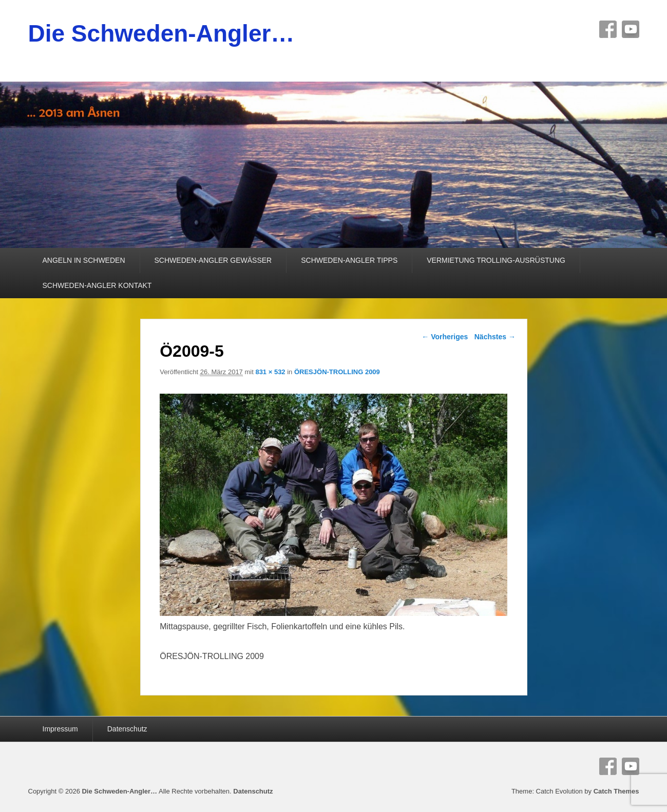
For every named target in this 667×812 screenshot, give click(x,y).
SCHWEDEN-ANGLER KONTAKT (97, 285)
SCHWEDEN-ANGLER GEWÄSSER (213, 260)
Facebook (608, 29)
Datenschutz (127, 729)
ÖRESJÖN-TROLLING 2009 (337, 372)
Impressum (60, 729)
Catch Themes (616, 791)
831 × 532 (270, 372)
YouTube (631, 29)
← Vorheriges (445, 337)
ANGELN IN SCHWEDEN (84, 260)
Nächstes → (495, 337)
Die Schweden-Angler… (161, 33)
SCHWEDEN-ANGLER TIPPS (349, 260)
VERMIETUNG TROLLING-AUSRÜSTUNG (496, 260)
